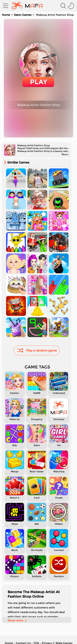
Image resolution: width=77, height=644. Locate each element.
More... (65, 154)
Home (6, 15)
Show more (17, 620)
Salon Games (23, 15)
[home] (27, 6)
